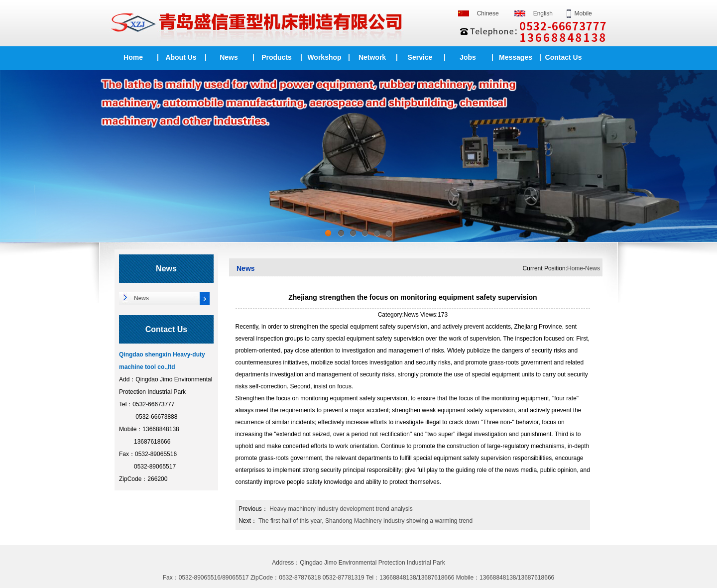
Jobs (468, 57)
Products (277, 57)
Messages (516, 57)
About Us (181, 57)
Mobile (583, 13)
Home (133, 57)
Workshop (324, 57)
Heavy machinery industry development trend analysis (341, 509)
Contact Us (564, 57)
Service (420, 57)
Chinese (488, 13)
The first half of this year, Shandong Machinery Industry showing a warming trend (365, 521)
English (543, 13)
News (229, 57)
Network (372, 57)
